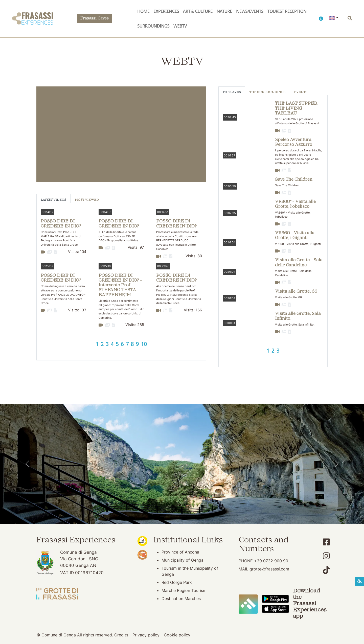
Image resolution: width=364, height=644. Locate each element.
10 (144, 344)
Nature (224, 11)
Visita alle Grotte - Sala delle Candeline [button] (299, 263)
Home (143, 11)
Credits (121, 635)
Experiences (166, 11)
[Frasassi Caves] (173, 517)
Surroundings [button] (153, 26)
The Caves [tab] (232, 92)
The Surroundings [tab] (267, 92)
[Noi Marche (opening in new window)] (142, 541)
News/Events (250, 11)
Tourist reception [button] (287, 11)
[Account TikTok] (326, 570)
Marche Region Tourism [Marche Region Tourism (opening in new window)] (184, 590)
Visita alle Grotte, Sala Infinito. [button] (298, 316)
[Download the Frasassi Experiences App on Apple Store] (275, 609)
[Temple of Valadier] (164, 517)
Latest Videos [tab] (53, 200)
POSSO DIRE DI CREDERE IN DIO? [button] (61, 224)
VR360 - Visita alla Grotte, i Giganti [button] (295, 236)
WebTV (180, 26)
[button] (321, 19)
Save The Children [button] (294, 180)
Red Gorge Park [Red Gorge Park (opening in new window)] (177, 582)
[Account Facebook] (326, 542)
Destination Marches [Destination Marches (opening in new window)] (181, 599)
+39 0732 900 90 (271, 561)
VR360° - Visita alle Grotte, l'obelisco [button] (295, 204)
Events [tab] (301, 92)
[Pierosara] (182, 517)
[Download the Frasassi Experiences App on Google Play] (275, 599)
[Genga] (200, 517)
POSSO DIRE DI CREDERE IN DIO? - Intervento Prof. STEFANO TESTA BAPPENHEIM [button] (120, 285)
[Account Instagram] (326, 556)
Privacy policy (146, 635)
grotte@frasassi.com (269, 569)
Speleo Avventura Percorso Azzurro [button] (294, 142)
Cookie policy (177, 635)
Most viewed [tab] (87, 200)
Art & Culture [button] (198, 11)
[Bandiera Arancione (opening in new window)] (142, 554)
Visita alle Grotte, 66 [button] (296, 292)
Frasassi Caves (95, 19)
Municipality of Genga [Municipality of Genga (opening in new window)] (183, 560)
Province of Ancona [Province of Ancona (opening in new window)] (180, 552)
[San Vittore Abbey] (191, 517)
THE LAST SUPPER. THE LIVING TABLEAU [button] (297, 108)
